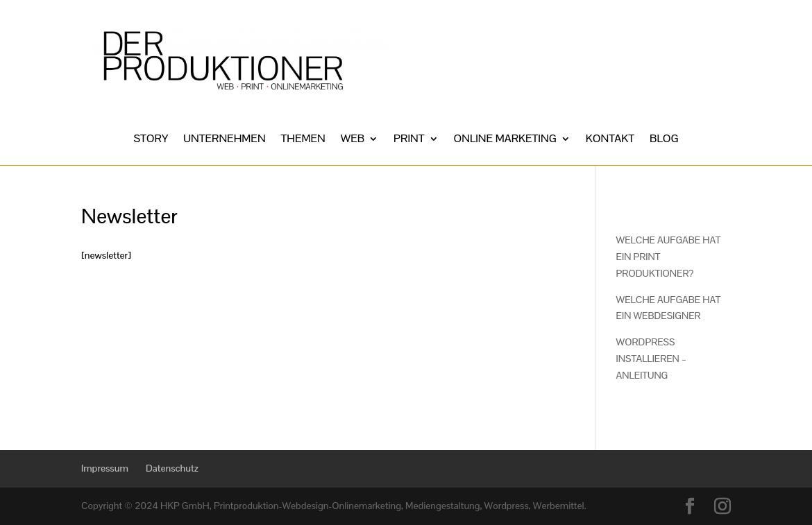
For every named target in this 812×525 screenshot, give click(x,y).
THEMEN (303, 140)
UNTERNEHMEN (224, 140)
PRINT (409, 140)
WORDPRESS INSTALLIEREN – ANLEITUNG (651, 359)
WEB (353, 140)
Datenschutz (172, 468)
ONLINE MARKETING (505, 140)
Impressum (105, 468)
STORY (151, 140)
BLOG (664, 140)
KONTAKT (610, 140)
